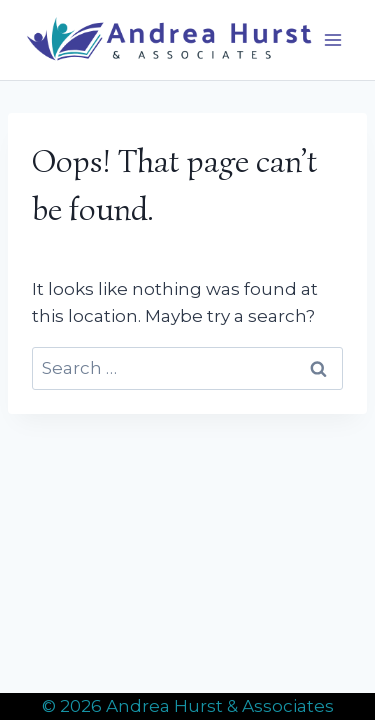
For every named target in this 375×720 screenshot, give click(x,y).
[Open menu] (332, 39)
